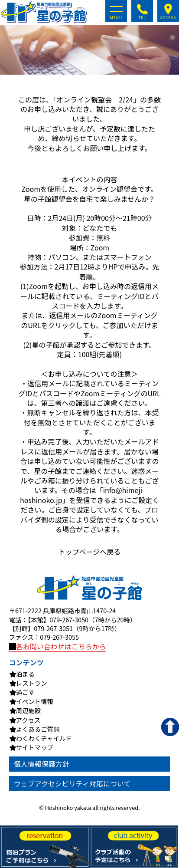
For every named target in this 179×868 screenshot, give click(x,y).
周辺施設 (29, 710)
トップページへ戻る (90, 552)
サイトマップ (35, 747)
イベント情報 (35, 701)
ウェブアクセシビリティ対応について (72, 783)
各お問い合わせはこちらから (58, 646)
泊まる (25, 674)
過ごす (25, 692)
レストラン (32, 683)
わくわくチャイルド (44, 738)
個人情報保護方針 (42, 764)
